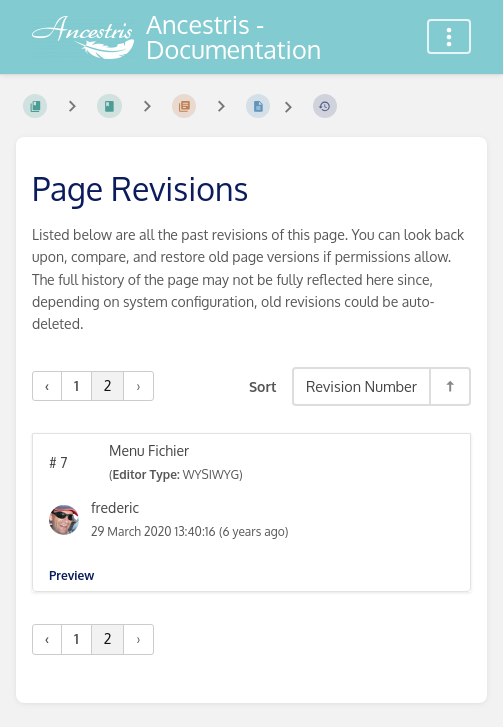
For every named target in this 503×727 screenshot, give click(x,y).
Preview (71, 575)
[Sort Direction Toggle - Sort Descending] (449, 386)
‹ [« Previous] (47, 385)
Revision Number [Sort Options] (361, 386)
